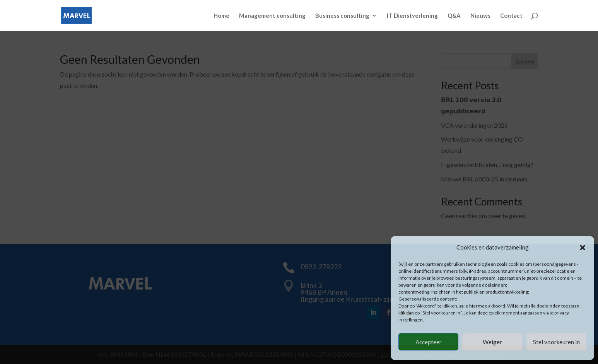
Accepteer (429, 342)
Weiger (492, 342)
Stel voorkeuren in (556, 342)
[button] (583, 248)
